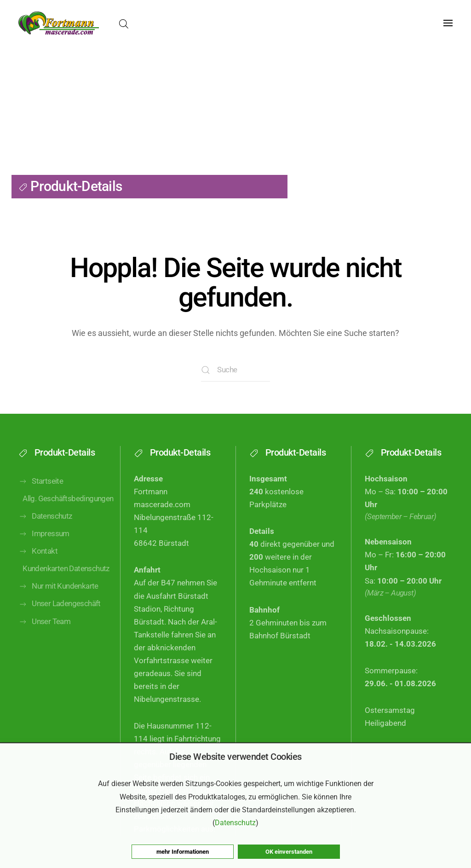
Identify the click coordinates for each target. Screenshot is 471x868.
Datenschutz (45, 538)
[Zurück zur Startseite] (59, 23)
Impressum (44, 556)
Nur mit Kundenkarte (58, 608)
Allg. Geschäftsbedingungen (64, 520)
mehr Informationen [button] (183, 852)
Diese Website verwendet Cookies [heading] (235, 757)
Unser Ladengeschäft (60, 625)
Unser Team (44, 643)
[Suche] (235, 370)
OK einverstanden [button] (289, 852)
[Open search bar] (124, 23)
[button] (448, 23)
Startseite (41, 503)
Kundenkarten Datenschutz (64, 590)
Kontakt (38, 573)
